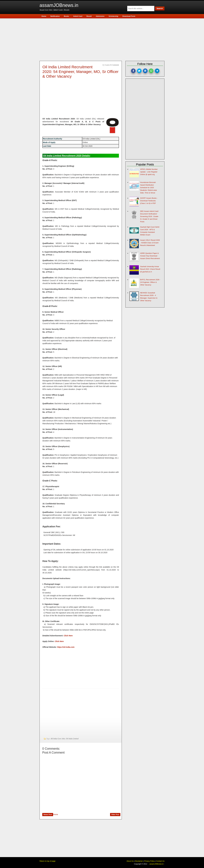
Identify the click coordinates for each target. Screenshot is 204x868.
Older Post (115, 815)
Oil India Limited (72, 739)
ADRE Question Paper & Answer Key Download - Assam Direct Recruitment (150, 256)
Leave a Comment (112, 65)
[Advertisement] (103, 39)
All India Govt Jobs (58, 739)
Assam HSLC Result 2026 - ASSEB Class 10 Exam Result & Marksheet (150, 243)
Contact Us (160, 861)
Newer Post (48, 815)
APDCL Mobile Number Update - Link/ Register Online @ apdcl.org (149, 172)
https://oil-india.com (66, 647)
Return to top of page (47, 861)
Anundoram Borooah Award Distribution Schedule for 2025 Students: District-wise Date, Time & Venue (149, 188)
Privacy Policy (149, 861)
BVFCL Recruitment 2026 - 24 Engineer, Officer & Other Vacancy (150, 282)
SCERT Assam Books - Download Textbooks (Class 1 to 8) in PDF (149, 201)
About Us (130, 861)
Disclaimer (139, 861)
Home (55, 814)
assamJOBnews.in (59, 5)
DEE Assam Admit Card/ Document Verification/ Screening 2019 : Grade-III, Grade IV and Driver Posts (149, 216)
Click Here (68, 636)
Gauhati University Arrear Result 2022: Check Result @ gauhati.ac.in (150, 269)
